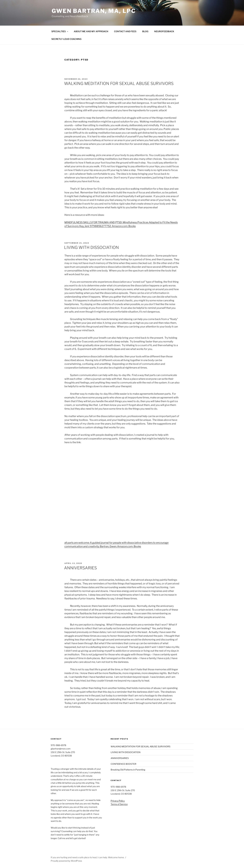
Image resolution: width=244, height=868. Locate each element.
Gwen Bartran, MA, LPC (94, 11)
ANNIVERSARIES (80, 568)
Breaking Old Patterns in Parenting (128, 770)
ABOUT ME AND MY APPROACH (91, 31)
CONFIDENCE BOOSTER (123, 764)
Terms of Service (119, 804)
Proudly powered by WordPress (66, 861)
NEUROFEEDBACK (164, 31)
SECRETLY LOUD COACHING (66, 39)
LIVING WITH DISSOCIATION (91, 247)
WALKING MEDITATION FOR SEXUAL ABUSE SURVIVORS (119, 83)
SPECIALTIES (60, 31)
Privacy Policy (118, 801)
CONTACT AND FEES (125, 31)
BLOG (145, 31)
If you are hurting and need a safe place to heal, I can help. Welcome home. (88, 857)
